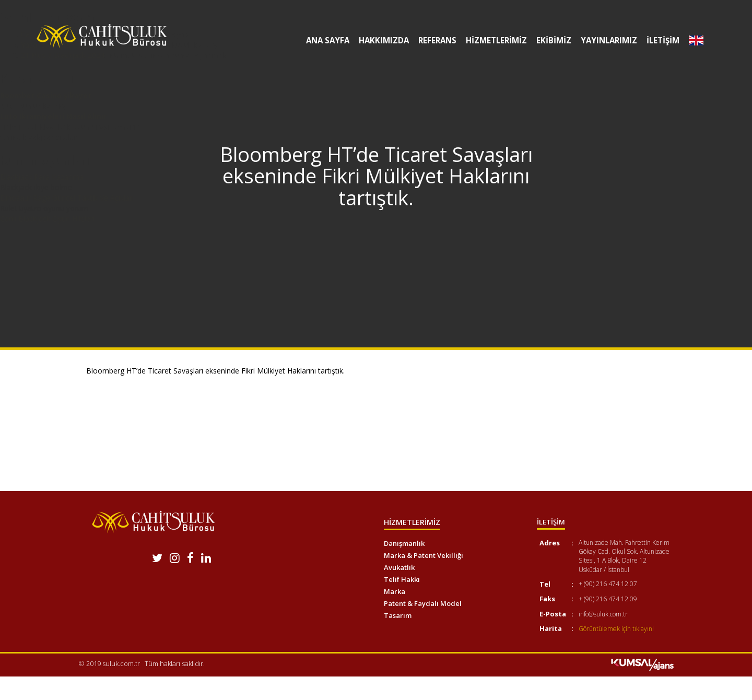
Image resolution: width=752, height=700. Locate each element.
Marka (395, 591)
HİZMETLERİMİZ (492, 40)
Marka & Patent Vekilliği (424, 555)
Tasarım (398, 615)
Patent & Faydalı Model (423, 603)
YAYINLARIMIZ (606, 40)
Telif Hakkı (402, 579)
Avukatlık (399, 567)
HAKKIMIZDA (377, 40)
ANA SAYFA (319, 40)
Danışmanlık (404, 543)
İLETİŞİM (661, 40)
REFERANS (431, 40)
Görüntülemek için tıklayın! (616, 629)
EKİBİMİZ (550, 40)
